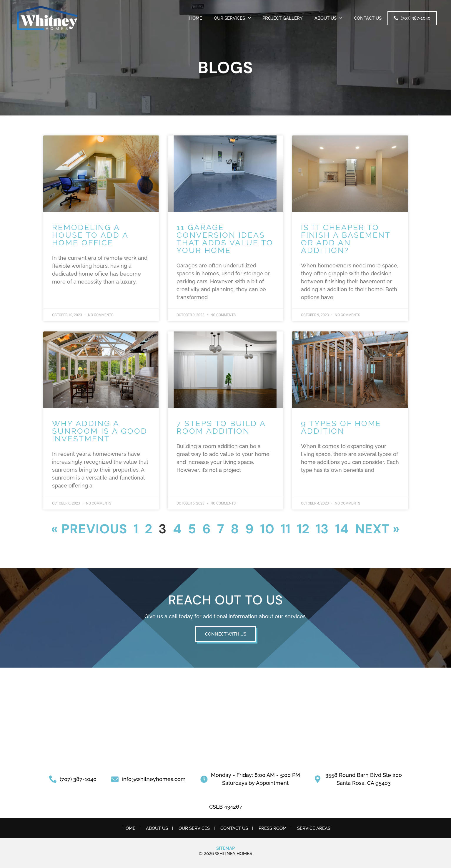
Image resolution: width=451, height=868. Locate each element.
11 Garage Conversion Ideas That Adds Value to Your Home (225, 239)
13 (322, 529)
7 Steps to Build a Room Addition (221, 427)
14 (342, 529)
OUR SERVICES (232, 18)
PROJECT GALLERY (283, 18)
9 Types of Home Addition (341, 427)
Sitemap (225, 848)
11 (286, 529)
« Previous (89, 529)
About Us (328, 18)
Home (196, 18)
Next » (377, 529)
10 (267, 529)
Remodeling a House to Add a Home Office (90, 235)
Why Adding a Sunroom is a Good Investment (100, 431)
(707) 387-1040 (412, 18)
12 (303, 529)
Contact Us (368, 18)
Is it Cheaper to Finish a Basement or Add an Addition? (346, 239)
